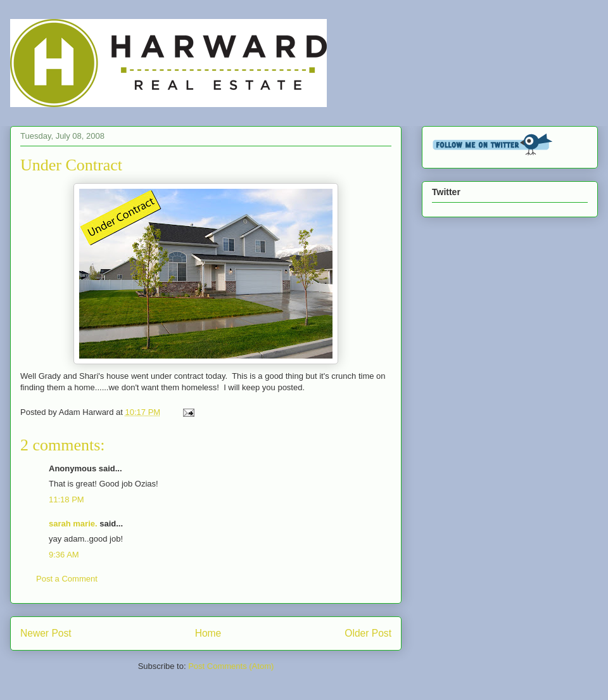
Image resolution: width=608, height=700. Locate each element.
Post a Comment (67, 579)
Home (208, 633)
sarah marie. (73, 524)
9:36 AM (64, 555)
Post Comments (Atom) (231, 666)
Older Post (368, 633)
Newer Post (46, 633)
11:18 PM (66, 500)
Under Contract (71, 165)
